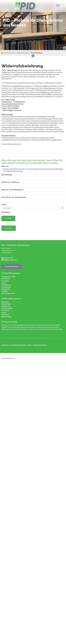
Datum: (4, 205)
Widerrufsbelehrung (37, 53)
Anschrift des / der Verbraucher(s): (14, 197)
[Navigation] (58, 5)
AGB (30, 345)
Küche (4, 283)
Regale (4, 312)
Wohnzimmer (6, 289)
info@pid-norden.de (10, 260)
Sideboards (5, 314)
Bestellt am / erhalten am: (11, 182)
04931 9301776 (8, 258)
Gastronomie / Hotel (8, 293)
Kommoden (5, 310)
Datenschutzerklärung (18, 345)
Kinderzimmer (6, 285)
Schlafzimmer (6, 287)
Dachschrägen (6, 304)
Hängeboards (6, 306)
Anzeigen (8, 218)
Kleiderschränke (7, 308)
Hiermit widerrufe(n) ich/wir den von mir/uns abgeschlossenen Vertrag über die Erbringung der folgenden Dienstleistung (32, 170)
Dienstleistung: (7, 175)
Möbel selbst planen (23, 53)
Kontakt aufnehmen (12, 267)
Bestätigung (6, 212)
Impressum (5, 345)
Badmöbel (5, 302)
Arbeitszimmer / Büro (8, 276)
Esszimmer (5, 281)
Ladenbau (5, 291)
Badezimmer (6, 279)
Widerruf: (5, 166)
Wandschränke (6, 317)
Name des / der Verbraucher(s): (13, 190)
